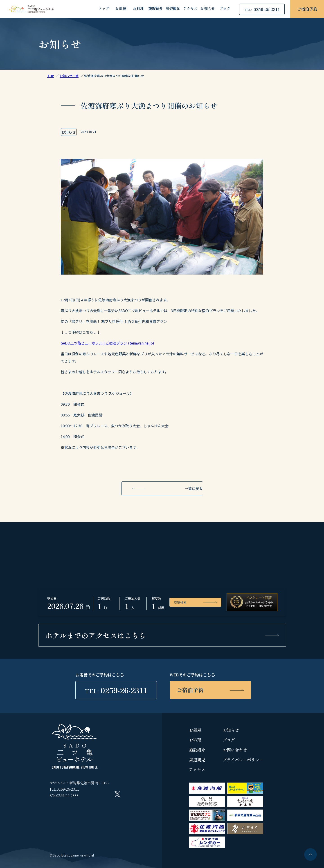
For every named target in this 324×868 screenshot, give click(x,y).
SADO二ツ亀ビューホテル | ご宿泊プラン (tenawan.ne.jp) (107, 343)
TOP (51, 76)
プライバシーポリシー (243, 760)
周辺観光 (173, 9)
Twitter (117, 794)
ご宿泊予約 (307, 9)
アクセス (190, 9)
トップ (104, 9)
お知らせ (208, 9)
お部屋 (121, 9)
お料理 (138, 9)
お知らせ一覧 (69, 76)
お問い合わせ (235, 750)
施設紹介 (155, 9)
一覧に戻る (194, 488)
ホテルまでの (96, 635)
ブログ (225, 9)
